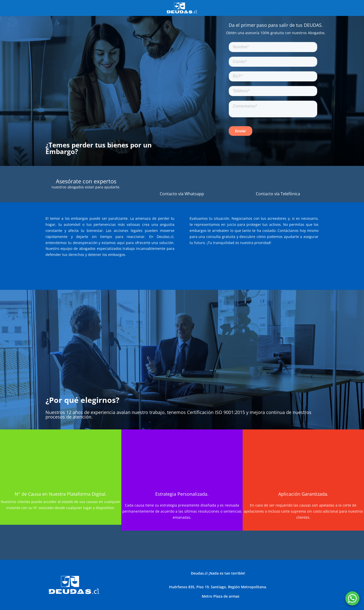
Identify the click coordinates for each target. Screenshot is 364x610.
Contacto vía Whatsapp (182, 194)
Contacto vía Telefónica (278, 194)
